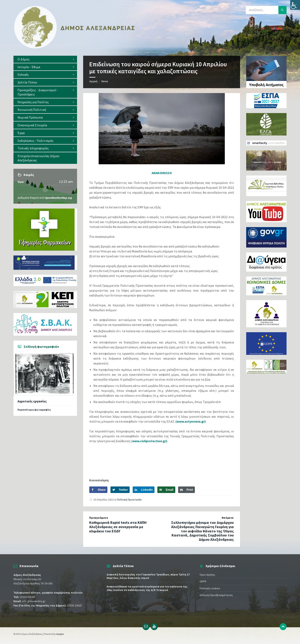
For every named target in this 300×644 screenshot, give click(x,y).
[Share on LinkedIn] (144, 490)
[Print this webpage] (186, 490)
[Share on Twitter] (120, 490)
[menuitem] (45, 59)
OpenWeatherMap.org (58, 198)
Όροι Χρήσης (207, 575)
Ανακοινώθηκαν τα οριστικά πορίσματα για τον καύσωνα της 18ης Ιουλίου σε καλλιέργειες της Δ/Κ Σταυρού (147, 588)
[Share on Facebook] (98, 490)
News (105, 81)
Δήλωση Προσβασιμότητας (216, 595)
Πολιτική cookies (210, 588)
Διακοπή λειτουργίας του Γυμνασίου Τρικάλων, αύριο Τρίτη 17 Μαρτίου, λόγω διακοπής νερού (148, 576)
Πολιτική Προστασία (129, 500)
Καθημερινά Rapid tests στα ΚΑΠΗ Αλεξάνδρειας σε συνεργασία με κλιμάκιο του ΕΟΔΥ (118, 527)
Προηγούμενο (99, 518)
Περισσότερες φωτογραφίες (34, 410)
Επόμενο (228, 518)
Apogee (60, 634)
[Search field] (266, 10)
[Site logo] (75, 48)
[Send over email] (166, 490)
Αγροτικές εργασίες (32, 401)
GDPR (203, 581)
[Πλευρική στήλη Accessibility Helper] (295, 5)
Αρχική (93, 81)
